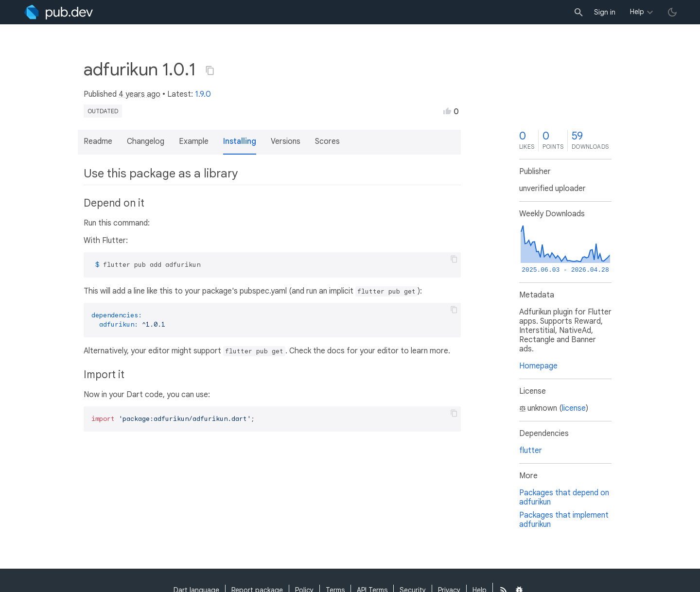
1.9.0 (203, 94)
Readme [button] (98, 141)
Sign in (605, 12)
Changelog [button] (146, 141)
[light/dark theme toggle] (672, 12)
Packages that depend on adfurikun (564, 497)
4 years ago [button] (140, 94)
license (574, 408)
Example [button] (194, 141)
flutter (531, 451)
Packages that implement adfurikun (564, 520)
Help (637, 12)
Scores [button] (327, 141)
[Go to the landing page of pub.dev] (59, 12)
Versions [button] (286, 141)
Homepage (538, 366)
